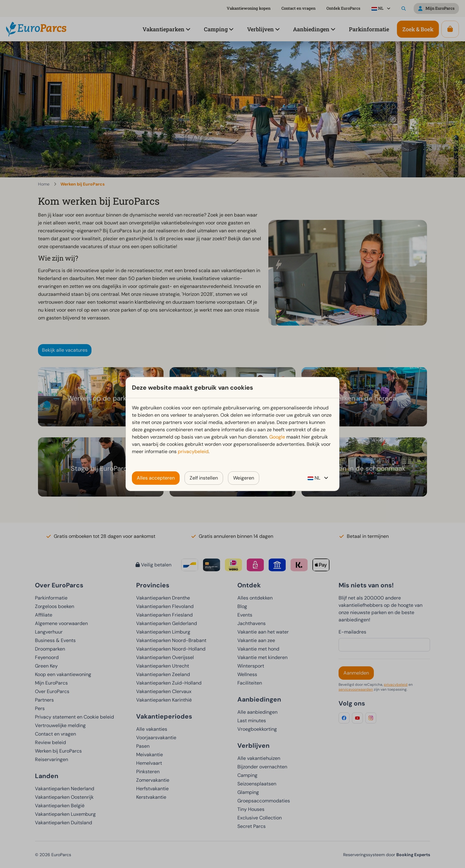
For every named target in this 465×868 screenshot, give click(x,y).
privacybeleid (193, 451)
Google (277, 437)
